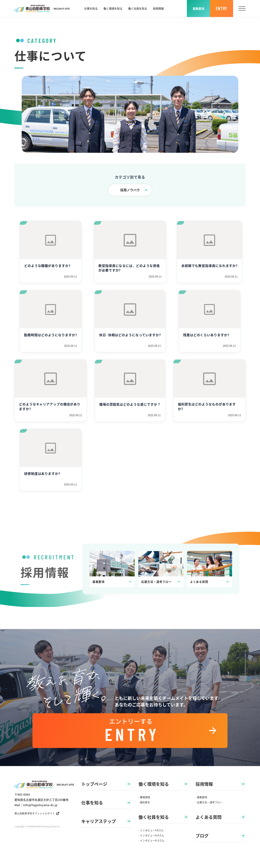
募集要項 (198, 8)
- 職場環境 (144, 797)
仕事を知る (91, 8)
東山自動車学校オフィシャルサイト (37, 813)
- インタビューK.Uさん (151, 840)
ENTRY (222, 8)
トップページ (106, 784)
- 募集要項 (201, 797)
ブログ (221, 836)
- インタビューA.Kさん (151, 835)
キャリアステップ (106, 821)
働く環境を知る (113, 8)
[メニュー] (242, 8)
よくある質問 (221, 817)
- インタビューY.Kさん (151, 830)
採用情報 (158, 8)
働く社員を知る (138, 8)
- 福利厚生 (144, 802)
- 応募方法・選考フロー (209, 802)
